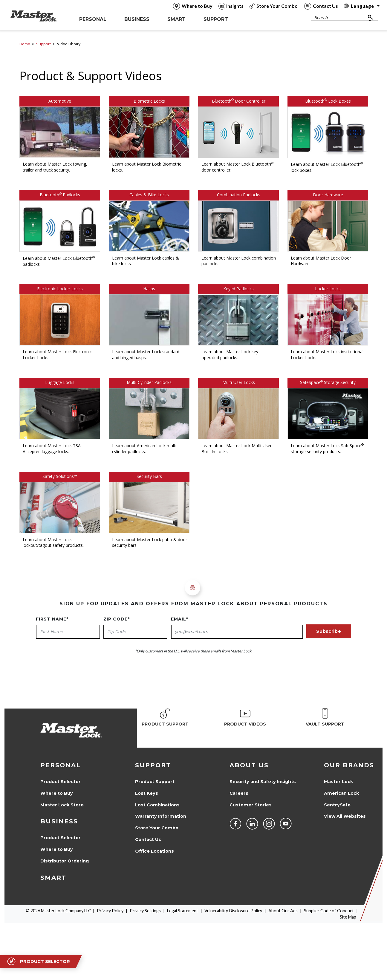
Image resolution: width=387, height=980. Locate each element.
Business (59, 821)
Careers (239, 793)
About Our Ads (283, 911)
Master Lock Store (62, 805)
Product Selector (61, 782)
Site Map (348, 917)
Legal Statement (183, 911)
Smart (53, 878)
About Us (249, 765)
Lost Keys (147, 793)
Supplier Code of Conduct (329, 911)
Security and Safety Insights (263, 782)
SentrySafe (337, 805)
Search (321, 17)
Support (43, 44)
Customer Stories (251, 805)
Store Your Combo (157, 828)
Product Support (155, 782)
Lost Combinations (157, 805)
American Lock (341, 793)
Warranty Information (161, 816)
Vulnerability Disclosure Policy (233, 911)
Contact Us (148, 839)
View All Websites (345, 816)
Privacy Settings (145, 911)
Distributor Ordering (65, 861)
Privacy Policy (110, 911)
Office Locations (155, 851)
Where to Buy (57, 793)
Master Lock (338, 782)
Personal (61, 765)
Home (25, 44)
